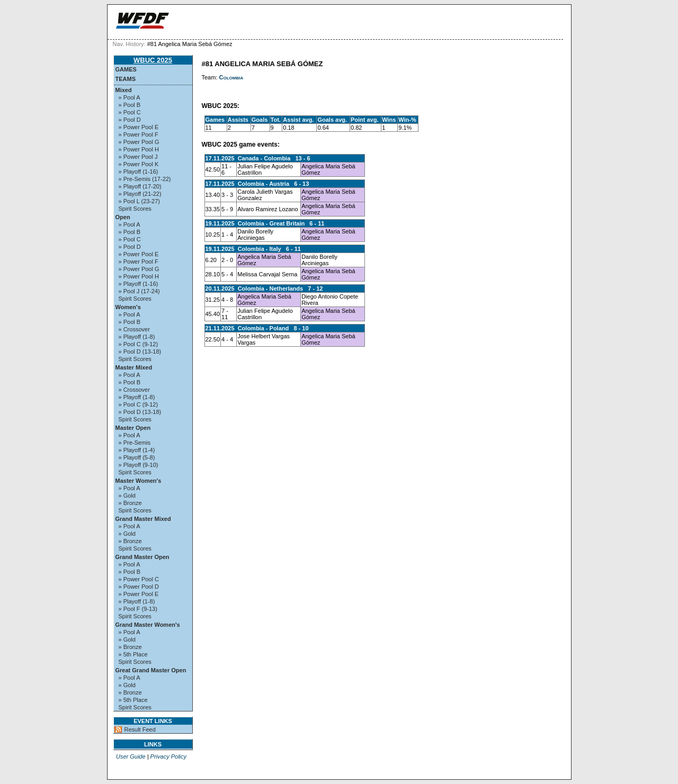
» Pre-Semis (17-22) (145, 179)
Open (123, 217)
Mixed (124, 90)
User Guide (131, 756)
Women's (128, 307)
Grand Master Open (142, 557)
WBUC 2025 (153, 60)
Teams (126, 79)
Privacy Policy (168, 756)
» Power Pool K (139, 164)
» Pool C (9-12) (139, 344)
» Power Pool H (139, 149)
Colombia (231, 77)
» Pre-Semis (135, 443)
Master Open (133, 428)
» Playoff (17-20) (140, 186)
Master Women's (139, 481)
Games (126, 69)
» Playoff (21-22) (140, 194)
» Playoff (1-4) (137, 450)
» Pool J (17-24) (139, 291)
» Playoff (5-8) (137, 457)
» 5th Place (133, 654)
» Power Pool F (139, 134)
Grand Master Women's (148, 625)
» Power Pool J (138, 157)
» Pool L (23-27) (139, 201)
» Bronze (130, 503)
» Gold (127, 495)
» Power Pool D (139, 587)
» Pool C (130, 112)
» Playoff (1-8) (137, 337)
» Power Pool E (139, 127)
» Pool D (130, 120)
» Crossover (134, 329)
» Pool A (130, 97)
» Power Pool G (139, 142)
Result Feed (140, 729)
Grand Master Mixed (143, 519)
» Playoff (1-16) (139, 172)
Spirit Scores (135, 209)
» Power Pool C (139, 579)
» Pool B (130, 105)
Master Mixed (134, 367)
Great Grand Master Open (151, 670)
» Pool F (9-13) (138, 609)
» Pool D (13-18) (140, 352)
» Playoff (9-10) (139, 465)
